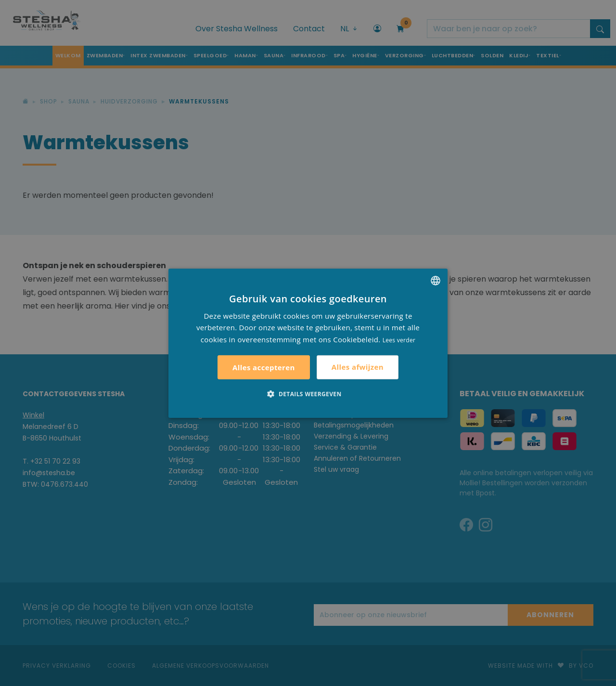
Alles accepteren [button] (264, 367)
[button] (308, 394)
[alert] (308, 343)
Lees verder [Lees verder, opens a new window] (399, 340)
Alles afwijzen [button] (358, 367)
